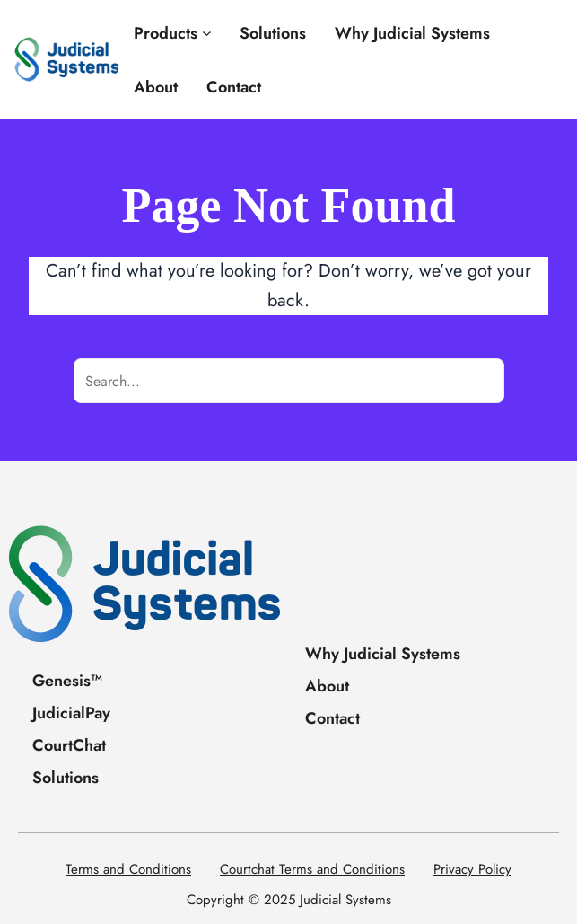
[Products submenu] (207, 33)
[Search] (482, 381)
